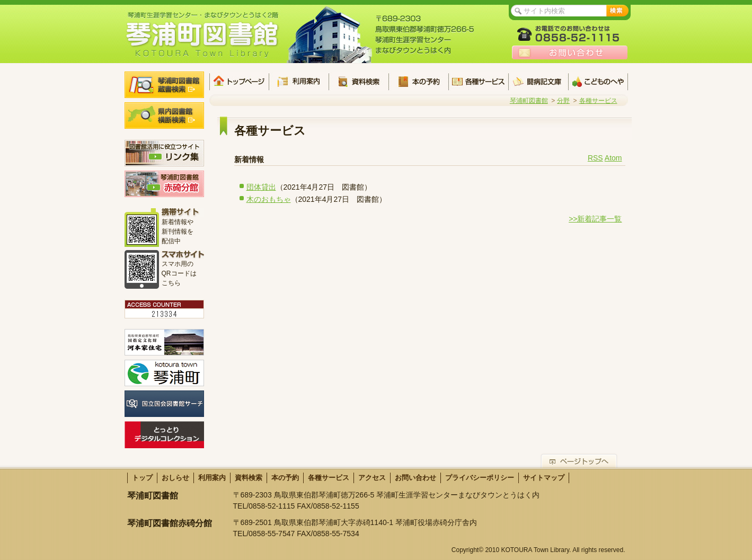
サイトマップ (544, 478)
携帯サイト (183, 213)
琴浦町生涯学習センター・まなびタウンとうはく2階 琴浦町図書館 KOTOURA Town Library (202, 34)
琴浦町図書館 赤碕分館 (164, 184)
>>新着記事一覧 (595, 219)
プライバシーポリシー (480, 478)
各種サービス (478, 81)
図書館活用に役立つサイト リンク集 (164, 153)
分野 (563, 101)
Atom (613, 158)
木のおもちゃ (269, 199)
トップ (239, 81)
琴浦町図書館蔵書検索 (164, 85)
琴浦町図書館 (529, 101)
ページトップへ (579, 461)
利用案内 (299, 81)
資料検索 (359, 81)
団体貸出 (261, 187)
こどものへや (598, 81)
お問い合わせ (570, 52)
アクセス (372, 478)
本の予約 (418, 81)
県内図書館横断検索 (164, 115)
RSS (595, 158)
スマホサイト (183, 255)
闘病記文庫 (538, 81)
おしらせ (175, 478)
